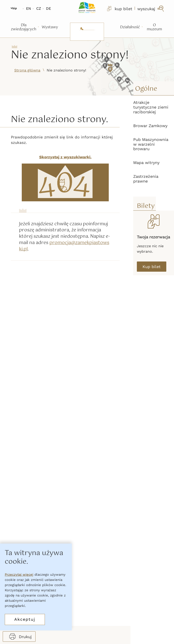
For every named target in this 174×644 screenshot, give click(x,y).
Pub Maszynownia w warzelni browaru (151, 144)
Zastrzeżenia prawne (146, 179)
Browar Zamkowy (150, 126)
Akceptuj (25, 619)
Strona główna (27, 70)
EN (29, 8)
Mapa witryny (146, 163)
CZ (39, 8)
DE (48, 8)
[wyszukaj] (151, 9)
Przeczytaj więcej (19, 575)
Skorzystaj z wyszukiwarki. (65, 157)
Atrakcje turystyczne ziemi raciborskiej (151, 107)
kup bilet (119, 9)
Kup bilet (152, 267)
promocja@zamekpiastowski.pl (64, 246)
